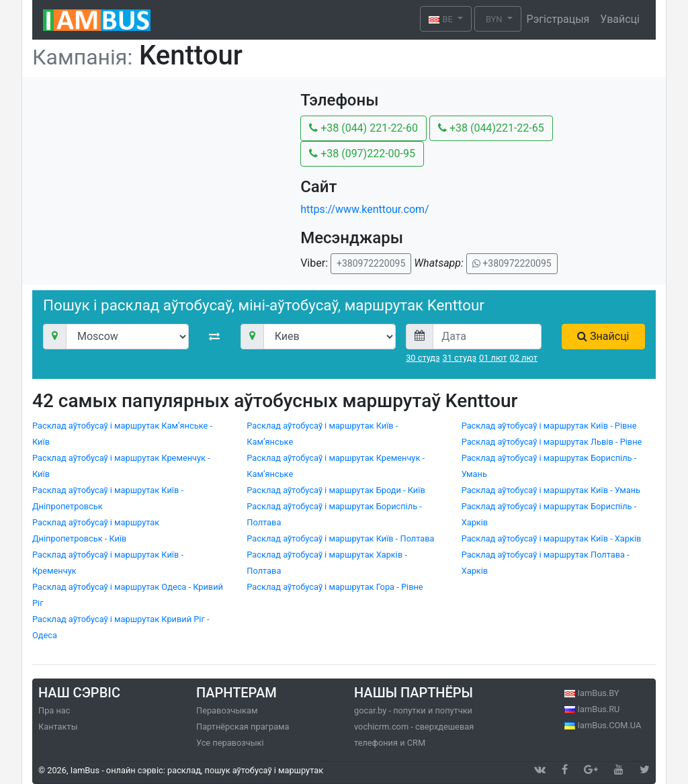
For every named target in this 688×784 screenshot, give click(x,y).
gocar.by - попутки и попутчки (413, 710)
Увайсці (620, 19)
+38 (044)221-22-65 (491, 128)
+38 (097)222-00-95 (362, 154)
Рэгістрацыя (558, 19)
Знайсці (603, 336)
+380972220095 (371, 263)
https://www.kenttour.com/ (365, 209)
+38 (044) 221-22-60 (363, 128)
